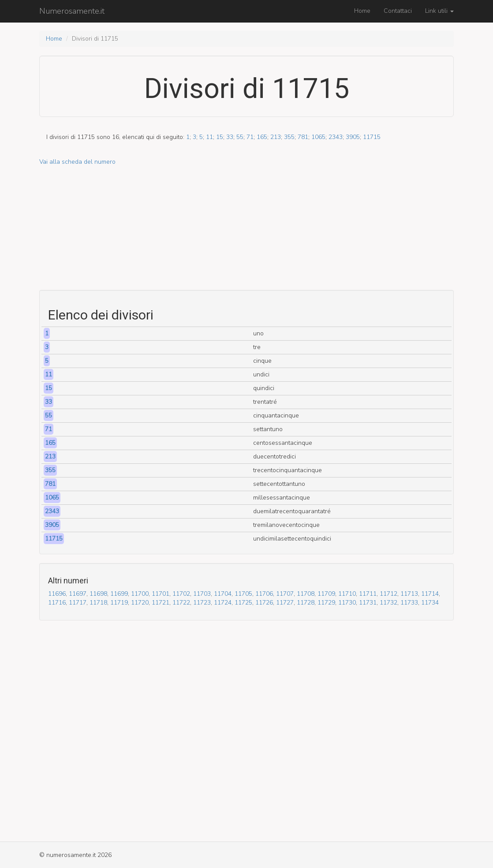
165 (262, 137)
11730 (347, 603)
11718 (98, 603)
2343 (336, 137)
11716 (57, 603)
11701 (161, 594)
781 (303, 137)
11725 (243, 603)
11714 (430, 594)
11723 (202, 603)
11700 (140, 594)
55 (240, 137)
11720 (140, 603)
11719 (119, 603)
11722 (181, 603)
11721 (161, 603)
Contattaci (398, 11)
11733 (409, 603)
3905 (353, 137)
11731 (368, 603)
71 (250, 137)
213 (276, 137)
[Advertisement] (246, 228)
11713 (409, 594)
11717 (78, 603)
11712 (388, 594)
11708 (306, 594)
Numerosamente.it (72, 11)
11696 (57, 594)
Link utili (439, 11)
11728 (306, 603)
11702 (181, 594)
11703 (202, 594)
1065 (318, 137)
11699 (119, 594)
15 (220, 137)
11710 (347, 594)
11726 (264, 603)
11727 (285, 603)
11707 (285, 594)
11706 (264, 594)
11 (209, 137)
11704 (223, 594)
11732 (388, 603)
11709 (326, 594)
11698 (98, 594)
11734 (430, 603)
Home (362, 11)
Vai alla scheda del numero (77, 162)
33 (230, 137)
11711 (368, 594)
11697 (78, 594)
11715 (372, 137)
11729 (326, 603)
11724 (223, 603)
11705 (243, 594)
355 (289, 137)
